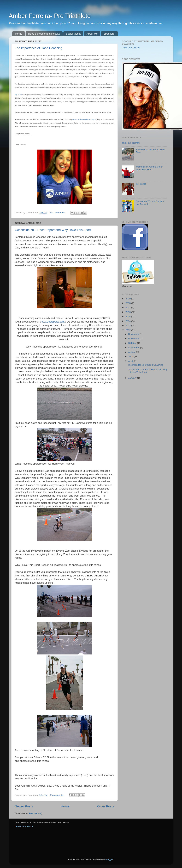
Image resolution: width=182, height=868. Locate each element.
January (133, 378)
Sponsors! (109, 34)
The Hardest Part (131, 143)
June (131, 356)
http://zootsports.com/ (53, 322)
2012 (128, 330)
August (132, 352)
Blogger (109, 859)
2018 (128, 303)
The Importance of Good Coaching (39, 48)
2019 (128, 299)
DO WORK (142, 184)
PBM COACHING (131, 48)
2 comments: (57, 795)
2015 (128, 317)
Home (19, 34)
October (133, 343)
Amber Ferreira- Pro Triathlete (50, 16)
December (134, 334)
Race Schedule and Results (44, 34)
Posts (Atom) (36, 813)
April (131, 361)
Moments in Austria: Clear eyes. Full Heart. (149, 168)
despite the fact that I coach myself (84, 120)
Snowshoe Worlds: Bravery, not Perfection (150, 203)
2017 (128, 308)
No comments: (58, 213)
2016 (128, 312)
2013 (128, 326)
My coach (18, 95)
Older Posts (106, 806)
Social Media (73, 34)
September (134, 348)
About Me (92, 34)
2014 (128, 321)
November (134, 339)
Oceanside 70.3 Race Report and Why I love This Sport (53, 230)
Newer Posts (24, 806)
